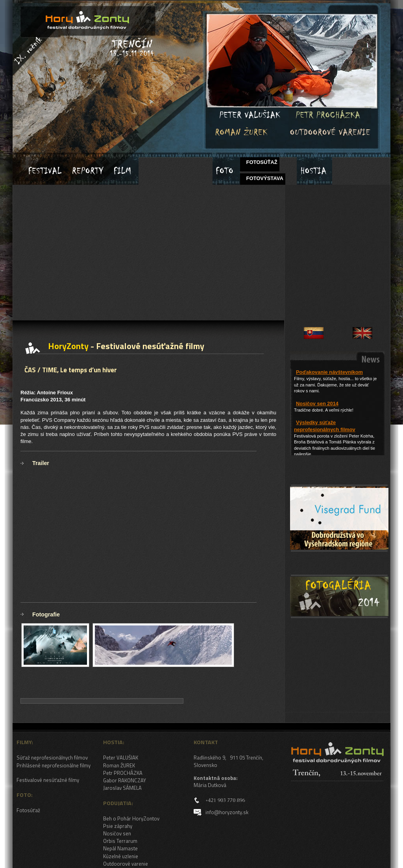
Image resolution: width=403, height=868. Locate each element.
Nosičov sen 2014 (317, 404)
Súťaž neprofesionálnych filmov (52, 758)
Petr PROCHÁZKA (123, 773)
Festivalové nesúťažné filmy (48, 780)
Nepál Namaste (120, 848)
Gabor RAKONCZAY (125, 780)
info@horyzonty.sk (227, 812)
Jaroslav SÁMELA (122, 788)
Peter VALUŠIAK (121, 758)
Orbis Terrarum (120, 841)
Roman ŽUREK (119, 765)
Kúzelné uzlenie (121, 856)
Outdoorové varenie (126, 864)
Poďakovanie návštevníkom (329, 372)
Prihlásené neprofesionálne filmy (54, 765)
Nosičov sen (117, 833)
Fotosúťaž (28, 810)
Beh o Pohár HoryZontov (131, 818)
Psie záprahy (118, 826)
